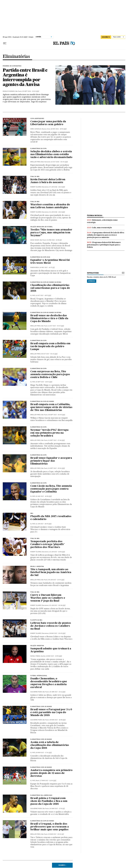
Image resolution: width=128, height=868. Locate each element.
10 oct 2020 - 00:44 (59, 162)
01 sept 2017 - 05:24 (57, 468)
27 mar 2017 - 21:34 (48, 781)
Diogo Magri (35, 240)
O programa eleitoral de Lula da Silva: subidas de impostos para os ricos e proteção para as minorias (106, 235)
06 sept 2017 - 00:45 (57, 415)
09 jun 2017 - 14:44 (56, 580)
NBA (32, 513)
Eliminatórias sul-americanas (41, 795)
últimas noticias (95, 215)
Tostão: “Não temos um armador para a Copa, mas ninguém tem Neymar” (51, 233)
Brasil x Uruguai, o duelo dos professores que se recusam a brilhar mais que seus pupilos (49, 827)
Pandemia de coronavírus (12, 66)
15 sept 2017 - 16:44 (44, 382)
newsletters (93, 273)
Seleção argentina (37, 646)
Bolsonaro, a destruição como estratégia (102, 221)
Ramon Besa (35, 268)
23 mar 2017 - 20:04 (56, 834)
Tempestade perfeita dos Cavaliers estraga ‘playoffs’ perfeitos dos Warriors (47, 544)
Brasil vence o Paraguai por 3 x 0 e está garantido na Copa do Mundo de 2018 (51, 712)
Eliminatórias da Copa (38, 149)
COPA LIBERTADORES (37, 119)
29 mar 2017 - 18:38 (58, 720)
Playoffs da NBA (36, 620)
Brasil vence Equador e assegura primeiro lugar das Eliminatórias (51, 461)
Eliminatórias (16, 57)
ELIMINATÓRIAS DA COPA (38, 341)
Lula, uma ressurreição (102, 228)
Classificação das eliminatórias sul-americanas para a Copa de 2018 (50, 288)
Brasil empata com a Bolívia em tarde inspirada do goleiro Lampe (50, 347)
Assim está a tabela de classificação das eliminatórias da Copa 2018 (50, 745)
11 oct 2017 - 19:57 (43, 296)
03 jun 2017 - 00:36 (57, 605)
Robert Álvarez (36, 187)
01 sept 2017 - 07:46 (56, 440)
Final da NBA (35, 539)
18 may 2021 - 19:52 (59, 129)
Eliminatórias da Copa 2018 (40, 257)
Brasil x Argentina (37, 567)
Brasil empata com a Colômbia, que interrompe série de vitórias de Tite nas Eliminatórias (51, 407)
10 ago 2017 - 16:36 (44, 496)
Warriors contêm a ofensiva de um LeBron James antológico (50, 206)
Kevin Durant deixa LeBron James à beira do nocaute (48, 181)
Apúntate (92, 281)
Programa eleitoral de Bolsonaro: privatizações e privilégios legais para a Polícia (104, 245)
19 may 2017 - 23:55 (54, 656)
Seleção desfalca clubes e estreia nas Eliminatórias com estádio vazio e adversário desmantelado (51, 154)
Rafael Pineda (35, 656)
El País (33, 296)
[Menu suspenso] (5, 43)
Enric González (36, 129)
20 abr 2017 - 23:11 (57, 692)
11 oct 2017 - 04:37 (56, 326)
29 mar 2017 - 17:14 (44, 753)
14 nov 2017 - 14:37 (47, 268)
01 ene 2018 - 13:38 (54, 240)
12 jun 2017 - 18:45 (44, 524)
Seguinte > (62, 865)
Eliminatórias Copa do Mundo (41, 707)
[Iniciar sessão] (119, 37)
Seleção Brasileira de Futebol (41, 227)
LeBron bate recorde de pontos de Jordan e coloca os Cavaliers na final (51, 626)
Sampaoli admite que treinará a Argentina (51, 650)
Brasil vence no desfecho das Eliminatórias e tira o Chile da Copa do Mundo (49, 319)
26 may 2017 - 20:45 (57, 633)
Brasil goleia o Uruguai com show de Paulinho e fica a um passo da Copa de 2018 (49, 801)
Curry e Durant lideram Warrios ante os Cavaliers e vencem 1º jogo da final (48, 598)
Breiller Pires (35, 162)
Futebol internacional (39, 676)
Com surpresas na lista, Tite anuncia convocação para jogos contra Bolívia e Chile (50, 375)
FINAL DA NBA (35, 177)
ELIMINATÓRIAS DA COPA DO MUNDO (42, 401)
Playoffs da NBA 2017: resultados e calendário (51, 518)
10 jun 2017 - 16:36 (57, 552)
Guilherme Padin (36, 692)
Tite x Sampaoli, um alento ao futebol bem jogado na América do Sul (51, 572)
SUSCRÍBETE (106, 37)
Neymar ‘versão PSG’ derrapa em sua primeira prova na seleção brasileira (49, 433)
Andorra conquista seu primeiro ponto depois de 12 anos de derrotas (51, 773)
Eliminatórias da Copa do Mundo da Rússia (46, 282)
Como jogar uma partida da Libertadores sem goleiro (48, 123)
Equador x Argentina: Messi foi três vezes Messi (50, 262)
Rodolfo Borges (9, 91)
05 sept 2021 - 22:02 (31, 91)
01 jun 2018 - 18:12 (57, 212)
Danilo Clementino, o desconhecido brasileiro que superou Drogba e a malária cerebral (49, 683)
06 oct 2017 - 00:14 (49, 354)
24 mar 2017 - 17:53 (57, 809)
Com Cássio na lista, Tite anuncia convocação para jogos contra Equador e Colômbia (51, 489)
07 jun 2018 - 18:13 (57, 187)
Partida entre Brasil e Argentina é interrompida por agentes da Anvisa (25, 77)
